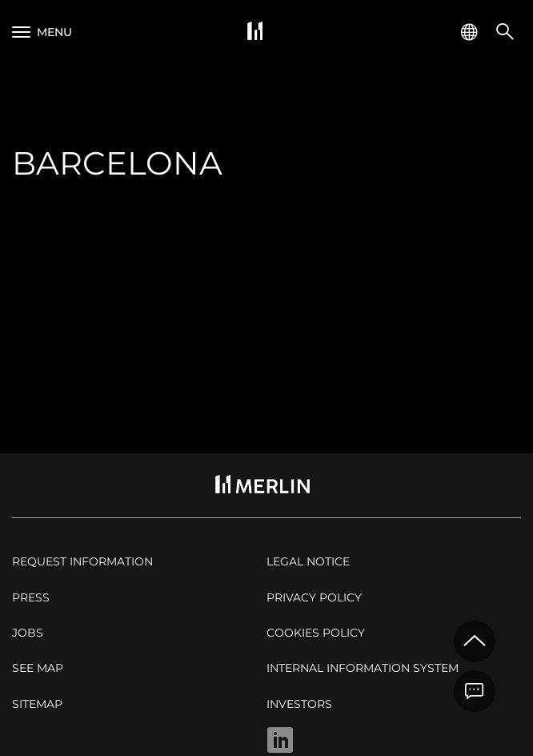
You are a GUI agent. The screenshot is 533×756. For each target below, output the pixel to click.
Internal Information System (363, 668)
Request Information (82, 561)
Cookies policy (316, 633)
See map (38, 668)
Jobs (28, 633)
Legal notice (308, 561)
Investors (299, 704)
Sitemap (37, 704)
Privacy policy (314, 597)
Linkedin (280, 740)
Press (31, 597)
